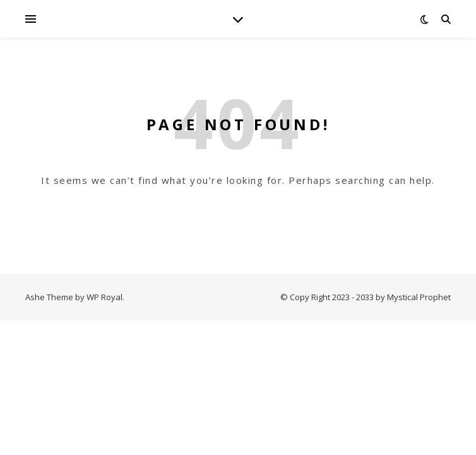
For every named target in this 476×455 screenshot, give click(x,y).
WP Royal (104, 297)
